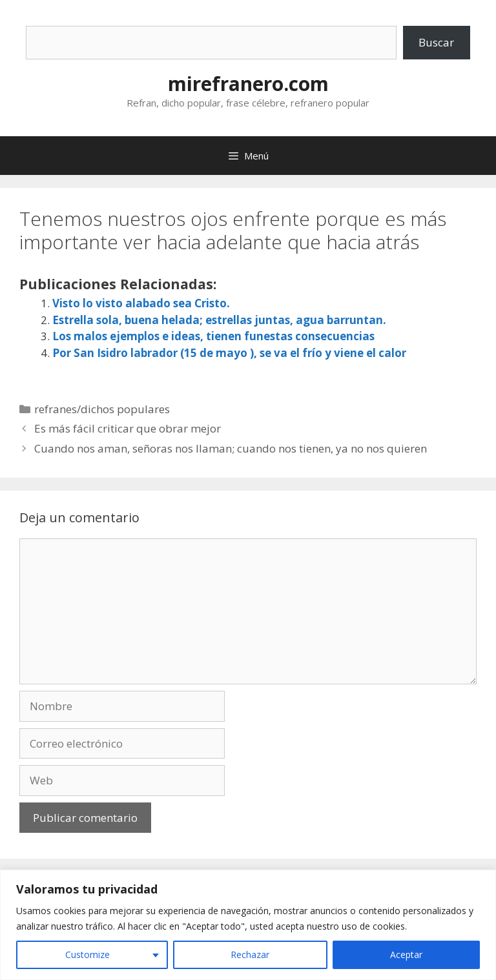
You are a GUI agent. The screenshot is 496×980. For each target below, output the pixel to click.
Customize (88, 954)
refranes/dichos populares (102, 409)
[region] (248, 925)
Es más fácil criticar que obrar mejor (128, 428)
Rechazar (250, 954)
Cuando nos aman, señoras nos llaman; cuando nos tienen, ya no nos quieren (231, 448)
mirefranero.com (248, 84)
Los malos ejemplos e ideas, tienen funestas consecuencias (213, 336)
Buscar (436, 42)
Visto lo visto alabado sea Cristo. (141, 303)
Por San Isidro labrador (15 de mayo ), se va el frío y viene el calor (229, 353)
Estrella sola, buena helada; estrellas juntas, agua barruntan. (219, 320)
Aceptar (406, 954)
